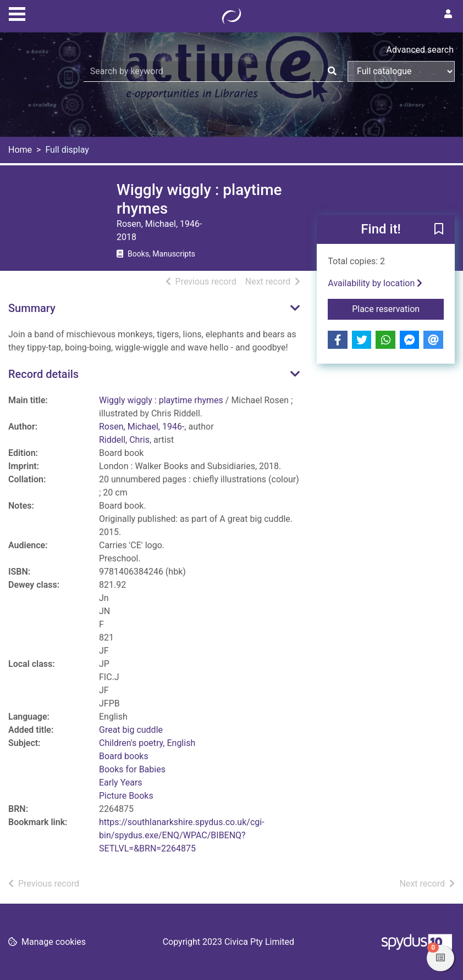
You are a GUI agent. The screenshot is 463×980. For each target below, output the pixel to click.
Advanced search (420, 50)
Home (20, 150)
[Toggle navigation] (17, 13)
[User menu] (448, 14)
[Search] (332, 71)
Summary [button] (32, 308)
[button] (439, 230)
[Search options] (401, 71)
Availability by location (375, 283)
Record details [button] (43, 374)
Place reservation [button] (398, 308)
